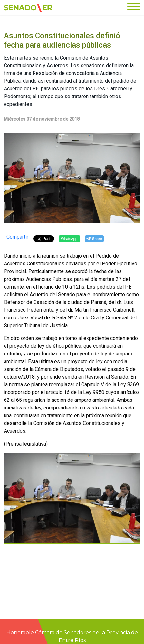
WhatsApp (69, 239)
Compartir (17, 237)
